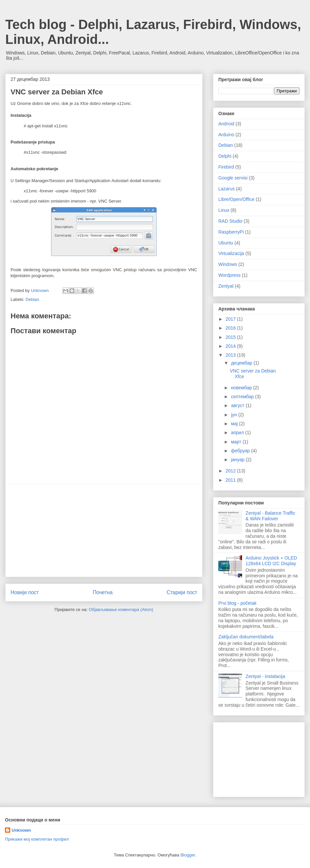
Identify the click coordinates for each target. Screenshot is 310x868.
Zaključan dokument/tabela (246, 637)
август (238, 405)
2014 (231, 346)
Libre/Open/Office (236, 199)
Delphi (225, 156)
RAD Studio (230, 221)
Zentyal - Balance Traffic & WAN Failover (271, 516)
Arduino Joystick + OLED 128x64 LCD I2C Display (271, 561)
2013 (231, 355)
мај (235, 424)
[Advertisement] (104, 530)
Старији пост (182, 592)
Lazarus (227, 189)
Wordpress (229, 275)
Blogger (188, 855)
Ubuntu (226, 243)
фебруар (241, 451)
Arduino (226, 135)
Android (226, 124)
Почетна (103, 592)
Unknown (21, 830)
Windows (228, 264)
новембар (242, 388)
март (237, 442)
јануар (238, 460)
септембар (243, 397)
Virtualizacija (231, 253)
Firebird (226, 167)
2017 (231, 319)
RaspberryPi (231, 232)
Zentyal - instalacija (265, 676)
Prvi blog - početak (237, 603)
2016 (231, 328)
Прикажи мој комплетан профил (37, 839)
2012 (231, 471)
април (238, 433)
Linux (224, 210)
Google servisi (233, 178)
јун (234, 415)
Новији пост (25, 592)
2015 (231, 337)
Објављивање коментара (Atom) (121, 610)
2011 (231, 480)
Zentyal (226, 286)
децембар (242, 363)
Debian (32, 299)
